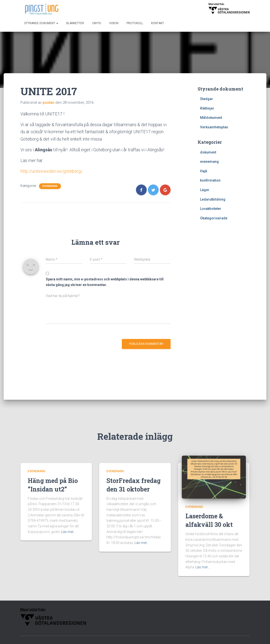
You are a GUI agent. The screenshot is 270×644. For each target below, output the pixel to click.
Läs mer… (68, 520)
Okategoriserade (214, 218)
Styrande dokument (41, 23)
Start (118, 635)
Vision (114, 23)
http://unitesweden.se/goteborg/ (51, 171)
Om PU (97, 23)
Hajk (204, 171)
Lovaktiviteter (211, 209)
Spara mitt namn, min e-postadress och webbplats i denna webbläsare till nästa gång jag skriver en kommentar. (105, 282)
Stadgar (207, 99)
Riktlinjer (207, 108)
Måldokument (211, 118)
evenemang (50, 186)
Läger (205, 190)
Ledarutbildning (213, 199)
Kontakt (158, 23)
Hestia (209, 635)
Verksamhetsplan (214, 127)
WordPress (241, 635)
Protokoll (135, 23)
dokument (208, 152)
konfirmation (210, 180)
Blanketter (75, 23)
